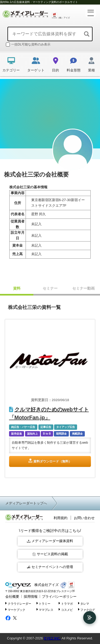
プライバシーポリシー (59, 597)
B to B (47, 434)
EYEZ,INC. (52, 638)
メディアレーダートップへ (26, 503)
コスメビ (66, 609)
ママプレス (45, 609)
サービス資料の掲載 (50, 554)
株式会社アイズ (32, 585)
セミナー (50, 288)
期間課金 (61, 434)
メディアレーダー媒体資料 (50, 541)
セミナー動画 (83, 288)
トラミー (44, 603)
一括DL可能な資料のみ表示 (28, 45)
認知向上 (33, 434)
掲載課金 (77, 434)
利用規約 (61, 518)
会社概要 (12, 597)
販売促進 (17, 434)
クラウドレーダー (18, 603)
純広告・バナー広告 (23, 427)
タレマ (84, 603)
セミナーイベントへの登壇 (50, 567)
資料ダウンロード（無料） (53, 461)
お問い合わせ (84, 518)
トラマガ (66, 603)
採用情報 (31, 597)
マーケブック (15, 609)
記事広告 (46, 427)
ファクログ (87, 609)
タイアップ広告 (66, 427)
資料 (17, 288)
